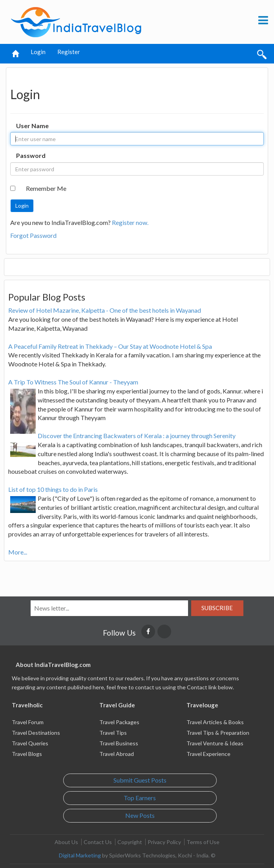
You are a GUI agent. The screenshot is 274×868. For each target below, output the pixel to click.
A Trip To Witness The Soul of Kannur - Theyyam (73, 382)
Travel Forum (28, 722)
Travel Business (119, 743)
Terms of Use (203, 842)
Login (38, 52)
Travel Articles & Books (215, 722)
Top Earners (140, 798)
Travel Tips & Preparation (218, 733)
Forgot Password (33, 235)
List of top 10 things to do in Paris (53, 489)
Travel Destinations (36, 733)
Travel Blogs (27, 754)
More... (18, 552)
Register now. (130, 222)
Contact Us (98, 842)
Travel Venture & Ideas (215, 743)
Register (69, 52)
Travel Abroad (117, 754)
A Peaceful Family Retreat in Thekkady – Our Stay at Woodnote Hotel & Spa (110, 346)
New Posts (140, 815)
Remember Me (46, 188)
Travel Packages (119, 722)
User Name (32, 126)
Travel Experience (208, 754)
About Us (66, 842)
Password (31, 155)
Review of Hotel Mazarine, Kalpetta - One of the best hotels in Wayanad (105, 310)
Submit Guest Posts (140, 780)
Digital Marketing (80, 855)
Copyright (130, 842)
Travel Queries (30, 743)
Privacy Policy (164, 842)
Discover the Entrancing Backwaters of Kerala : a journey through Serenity (137, 436)
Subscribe (217, 608)
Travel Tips (113, 733)
